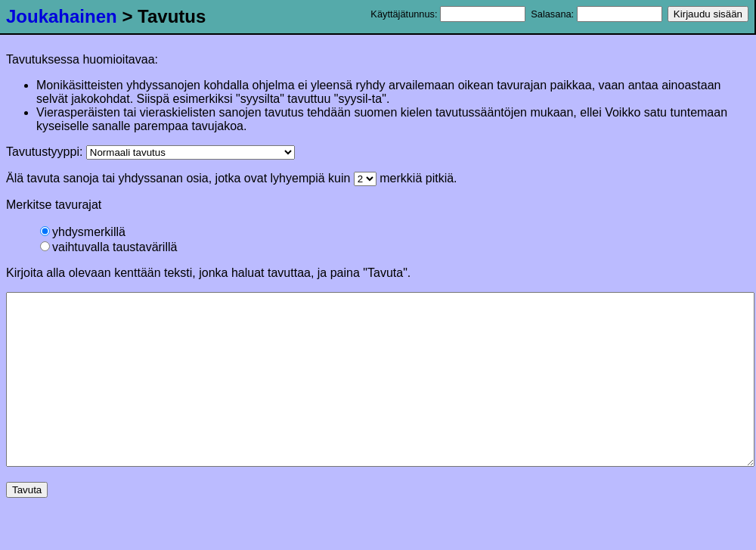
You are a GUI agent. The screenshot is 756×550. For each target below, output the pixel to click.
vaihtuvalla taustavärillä (108, 247)
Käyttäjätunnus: (448, 14)
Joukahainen (62, 16)
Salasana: (596, 14)
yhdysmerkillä (83, 232)
